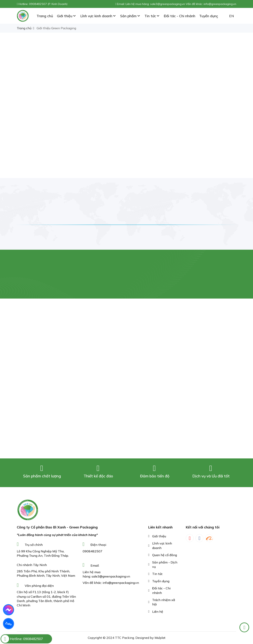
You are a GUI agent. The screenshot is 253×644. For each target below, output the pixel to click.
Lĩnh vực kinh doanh (162, 545)
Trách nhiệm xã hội (164, 602)
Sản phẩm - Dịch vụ (165, 564)
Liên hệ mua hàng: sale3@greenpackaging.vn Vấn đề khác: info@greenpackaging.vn (181, 4)
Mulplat (160, 638)
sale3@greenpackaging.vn (111, 576)
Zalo (8, 624)
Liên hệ (158, 612)
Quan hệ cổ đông (165, 555)
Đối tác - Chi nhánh (161, 590)
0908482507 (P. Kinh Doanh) (48, 4)
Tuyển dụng (161, 581)
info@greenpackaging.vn (121, 583)
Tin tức (157, 574)
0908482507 (93, 551)
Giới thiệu (159, 536)
